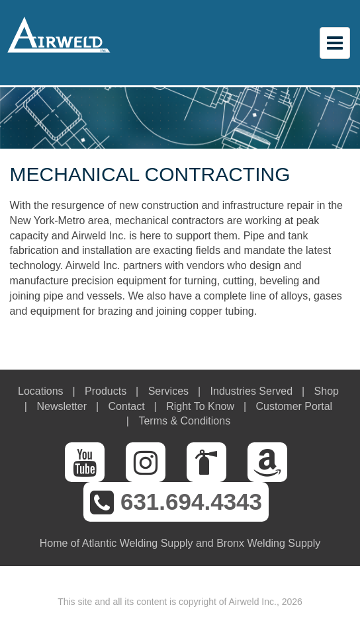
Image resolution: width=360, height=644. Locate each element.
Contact (127, 406)
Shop (327, 391)
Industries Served (252, 391)
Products (106, 391)
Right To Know (200, 406)
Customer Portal (294, 406)
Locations (41, 391)
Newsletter (62, 406)
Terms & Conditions (184, 421)
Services (168, 391)
